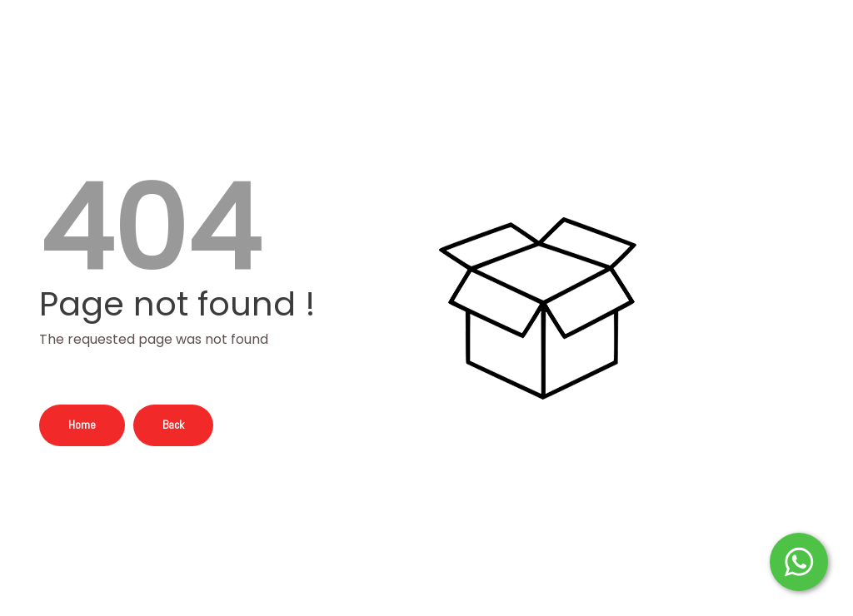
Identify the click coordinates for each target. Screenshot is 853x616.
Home (82, 425)
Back (173, 425)
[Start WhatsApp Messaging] (799, 560)
